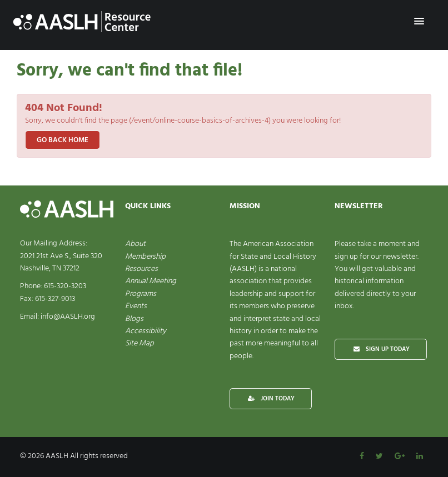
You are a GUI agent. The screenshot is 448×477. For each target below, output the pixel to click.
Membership (145, 257)
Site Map (140, 343)
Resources (141, 269)
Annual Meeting (151, 281)
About (135, 244)
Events (136, 306)
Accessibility (146, 331)
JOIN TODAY (271, 399)
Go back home (63, 140)
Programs (141, 294)
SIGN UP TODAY (381, 349)
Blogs (134, 319)
